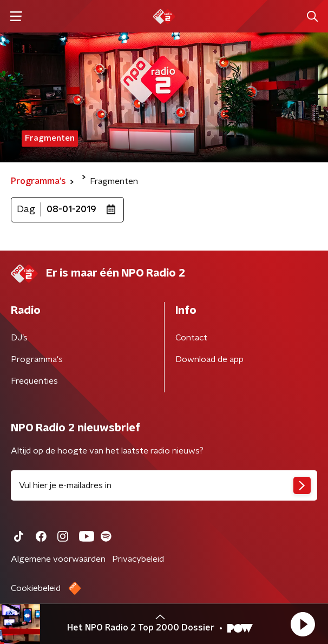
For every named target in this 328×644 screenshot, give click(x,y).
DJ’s (19, 338)
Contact (191, 338)
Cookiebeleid (36, 588)
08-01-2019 (71, 209)
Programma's (37, 359)
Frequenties (34, 381)
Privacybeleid (138, 559)
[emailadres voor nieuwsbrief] (164, 485)
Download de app (209, 359)
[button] (303, 624)
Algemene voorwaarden (58, 559)
